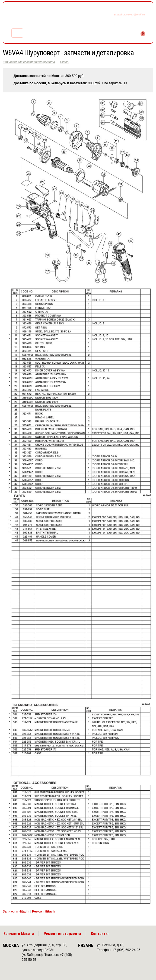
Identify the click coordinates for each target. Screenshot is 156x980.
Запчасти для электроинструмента (29, 62)
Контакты (100, 934)
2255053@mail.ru (134, 14)
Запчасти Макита (19, 934)
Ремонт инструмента (62, 934)
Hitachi (65, 62)
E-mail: (119, 14)
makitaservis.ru (48, 16)
